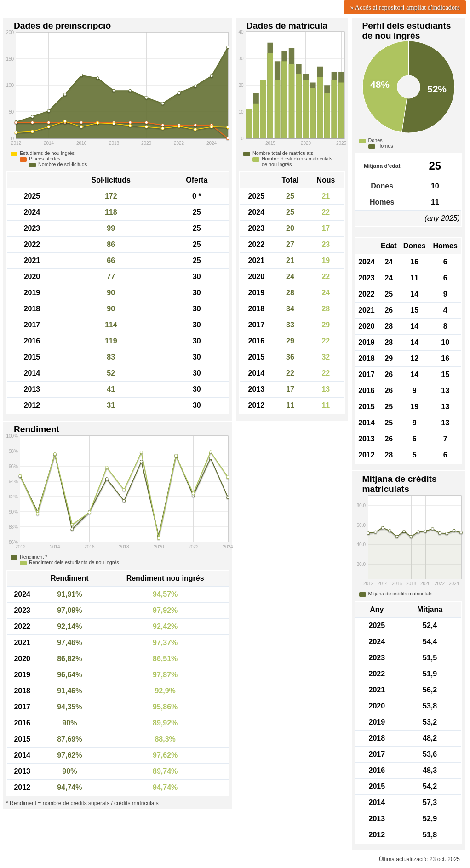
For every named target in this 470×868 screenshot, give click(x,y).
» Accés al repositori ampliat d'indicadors (405, 7)
